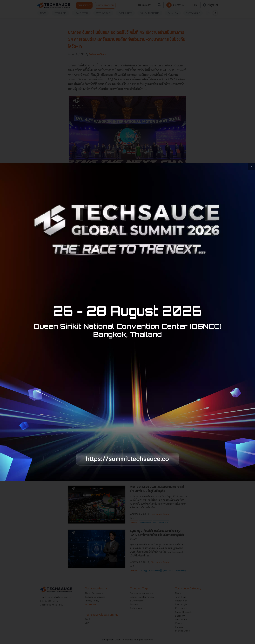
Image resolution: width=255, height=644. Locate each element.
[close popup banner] (251, 166)
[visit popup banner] (127, 322)
